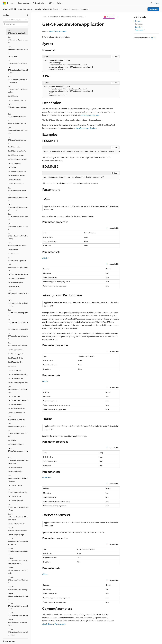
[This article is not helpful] (155, 38)
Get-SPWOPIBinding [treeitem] (15, 485)
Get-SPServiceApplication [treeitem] (17, 100)
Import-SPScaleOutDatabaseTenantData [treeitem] (18, 622)
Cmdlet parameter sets (90, 115)
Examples (139, 27)
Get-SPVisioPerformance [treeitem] (17, 413)
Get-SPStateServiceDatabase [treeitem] (18, 274)
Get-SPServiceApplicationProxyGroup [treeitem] (18, 130)
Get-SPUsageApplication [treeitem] (17, 354)
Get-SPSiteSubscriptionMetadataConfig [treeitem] (18, 236)
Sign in (157, 3)
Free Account (153, 9)
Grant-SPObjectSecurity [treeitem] (16, 524)
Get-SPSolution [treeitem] (13, 254)
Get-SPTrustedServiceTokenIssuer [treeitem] (18, 344)
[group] (81, 152)
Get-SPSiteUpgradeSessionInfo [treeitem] (17, 244)
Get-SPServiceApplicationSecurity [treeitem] (18, 140)
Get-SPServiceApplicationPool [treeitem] (17, 115)
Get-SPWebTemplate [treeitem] (15, 472)
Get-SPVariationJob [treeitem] (15, 404)
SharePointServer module (58, 31)
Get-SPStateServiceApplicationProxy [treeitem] (18, 267)
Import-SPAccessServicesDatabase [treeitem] (17, 529)
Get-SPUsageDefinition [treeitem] (16, 358)
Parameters (140, 30)
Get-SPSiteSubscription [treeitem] (16, 184)
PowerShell (54, 17)
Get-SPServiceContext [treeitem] (16, 147)
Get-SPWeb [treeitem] (12, 440)
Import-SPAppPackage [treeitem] (16, 535)
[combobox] (15, 20)
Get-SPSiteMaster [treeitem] (14, 180)
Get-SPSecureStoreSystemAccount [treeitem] (18, 40)
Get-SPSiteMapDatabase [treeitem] (17, 175)
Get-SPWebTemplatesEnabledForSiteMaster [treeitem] (18, 478)
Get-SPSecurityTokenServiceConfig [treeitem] (18, 49)
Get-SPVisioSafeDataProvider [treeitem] (17, 418)
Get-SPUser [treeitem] (12, 366)
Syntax (138, 21)
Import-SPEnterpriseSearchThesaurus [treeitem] (18, 580)
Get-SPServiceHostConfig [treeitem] (17, 151)
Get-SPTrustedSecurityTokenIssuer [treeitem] (18, 336)
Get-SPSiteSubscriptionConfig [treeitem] (17, 189)
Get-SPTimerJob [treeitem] (14, 287)
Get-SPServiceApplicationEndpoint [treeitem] (18, 107)
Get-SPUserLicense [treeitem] (15, 370)
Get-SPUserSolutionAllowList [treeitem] (18, 400)
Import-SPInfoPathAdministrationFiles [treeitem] (18, 596)
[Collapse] (28, 15)
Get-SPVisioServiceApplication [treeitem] (17, 425)
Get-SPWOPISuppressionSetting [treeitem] (18, 491)
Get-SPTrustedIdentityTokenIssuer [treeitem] (18, 322)
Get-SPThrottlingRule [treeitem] (15, 282)
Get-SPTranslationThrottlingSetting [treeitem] (18, 313)
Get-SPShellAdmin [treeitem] (14, 163)
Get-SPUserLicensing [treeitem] (15, 378)
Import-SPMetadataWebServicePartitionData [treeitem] (18, 606)
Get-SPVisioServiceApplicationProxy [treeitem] (18, 433)
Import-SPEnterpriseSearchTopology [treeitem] (18, 588)
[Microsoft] (4, 3)
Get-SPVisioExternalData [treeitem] (17, 408)
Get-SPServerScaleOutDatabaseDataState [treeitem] (18, 70)
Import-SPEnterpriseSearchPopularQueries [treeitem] (18, 570)
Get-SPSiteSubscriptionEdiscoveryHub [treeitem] (18, 197)
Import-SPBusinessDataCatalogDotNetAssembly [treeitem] (18, 541)
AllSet (46, 258)
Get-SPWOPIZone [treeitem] (14, 496)
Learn (45, 17)
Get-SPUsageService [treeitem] (15, 362)
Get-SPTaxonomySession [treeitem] (17, 278)
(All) (45, 381)
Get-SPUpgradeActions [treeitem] (16, 350)
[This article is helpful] (152, 38)
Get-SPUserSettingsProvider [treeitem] (18, 383)
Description (139, 24)
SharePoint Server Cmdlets (86, 128)
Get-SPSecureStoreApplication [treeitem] (17, 32)
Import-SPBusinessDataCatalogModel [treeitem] (18, 551)
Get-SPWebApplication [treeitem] (16, 444)
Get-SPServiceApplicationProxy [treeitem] (17, 122)
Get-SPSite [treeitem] (12, 167)
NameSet (47, 478)
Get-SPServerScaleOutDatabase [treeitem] (18, 62)
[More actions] (118, 17)
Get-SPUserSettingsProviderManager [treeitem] (18, 389)
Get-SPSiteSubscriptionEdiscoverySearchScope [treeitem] (18, 207)
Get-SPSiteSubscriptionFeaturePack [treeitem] (18, 217)
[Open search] (151, 3)
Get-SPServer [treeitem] (13, 56)
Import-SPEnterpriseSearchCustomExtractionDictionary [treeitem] (18, 561)
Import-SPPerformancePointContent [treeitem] (18, 614)
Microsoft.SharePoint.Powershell (72, 17)
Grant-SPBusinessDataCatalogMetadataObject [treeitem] (18, 517)
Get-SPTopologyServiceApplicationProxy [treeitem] (18, 303)
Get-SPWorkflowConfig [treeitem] (16, 500)
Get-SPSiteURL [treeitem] (13, 250)
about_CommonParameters (53, 624)
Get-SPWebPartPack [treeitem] (15, 467)
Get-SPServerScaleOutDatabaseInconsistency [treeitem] (18, 80)
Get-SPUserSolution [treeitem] (15, 396)
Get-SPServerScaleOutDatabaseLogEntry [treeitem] (18, 89)
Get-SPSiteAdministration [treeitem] (17, 171)
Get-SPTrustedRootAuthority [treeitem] (18, 329)
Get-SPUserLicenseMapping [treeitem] (18, 374)
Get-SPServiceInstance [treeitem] (16, 155)
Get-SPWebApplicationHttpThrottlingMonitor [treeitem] (18, 461)
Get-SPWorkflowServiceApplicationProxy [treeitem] (18, 507)
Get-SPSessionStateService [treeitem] (17, 159)
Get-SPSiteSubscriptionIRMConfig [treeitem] (18, 226)
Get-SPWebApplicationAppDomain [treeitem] (18, 451)
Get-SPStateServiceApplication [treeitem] (17, 259)
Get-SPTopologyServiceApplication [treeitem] (18, 293)
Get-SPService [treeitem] (13, 96)
